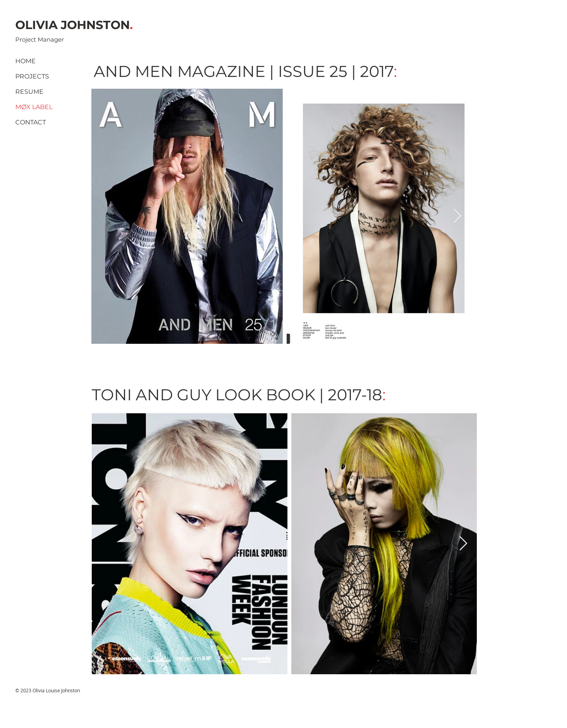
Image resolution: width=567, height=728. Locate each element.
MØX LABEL (34, 107)
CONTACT (31, 122)
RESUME (29, 92)
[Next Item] (457, 216)
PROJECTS (32, 76)
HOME (25, 61)
